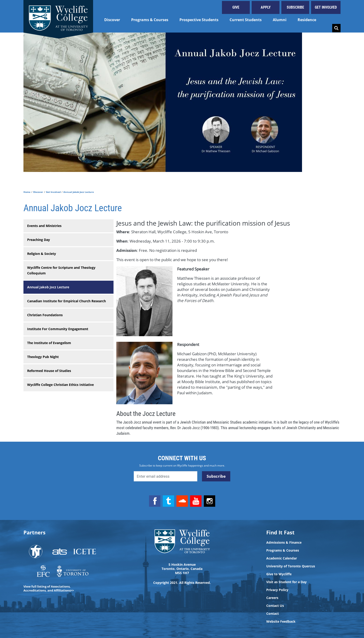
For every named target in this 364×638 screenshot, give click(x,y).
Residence (307, 20)
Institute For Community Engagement (58, 329)
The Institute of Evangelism (49, 343)
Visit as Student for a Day (286, 582)
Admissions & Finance (284, 543)
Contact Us (275, 606)
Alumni (280, 20)
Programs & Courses (150, 20)
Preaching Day (39, 240)
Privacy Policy (277, 590)
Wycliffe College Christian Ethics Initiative (60, 385)
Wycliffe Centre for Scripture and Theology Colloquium (61, 270)
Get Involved (326, 7)
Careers (272, 598)
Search (336, 28)
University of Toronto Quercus (291, 566)
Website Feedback (281, 622)
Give (236, 7)
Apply (266, 7)
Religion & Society (42, 254)
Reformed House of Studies (49, 371)
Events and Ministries (44, 226)
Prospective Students (199, 20)
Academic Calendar (282, 558)
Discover (112, 20)
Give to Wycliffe (279, 574)
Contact (273, 614)
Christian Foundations (45, 315)
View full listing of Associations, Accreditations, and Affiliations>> (49, 588)
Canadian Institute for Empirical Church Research (67, 301)
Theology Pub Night (43, 357)
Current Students (246, 20)
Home (27, 192)
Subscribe (295, 7)
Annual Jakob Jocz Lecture (48, 287)
